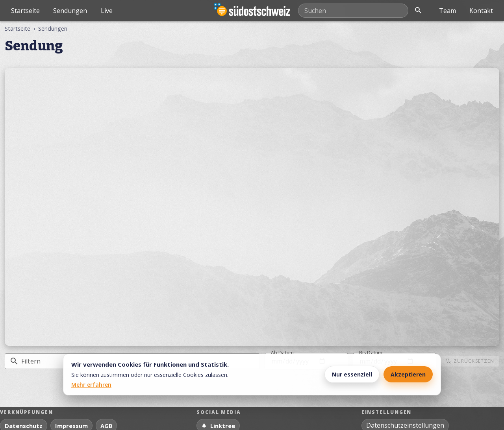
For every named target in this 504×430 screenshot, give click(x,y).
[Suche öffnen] (418, 11)
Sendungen (70, 11)
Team (447, 11)
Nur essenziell (352, 374)
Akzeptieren (408, 374)
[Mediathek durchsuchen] (353, 11)
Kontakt (481, 11)
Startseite (25, 11)
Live (107, 11)
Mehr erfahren (91, 385)
